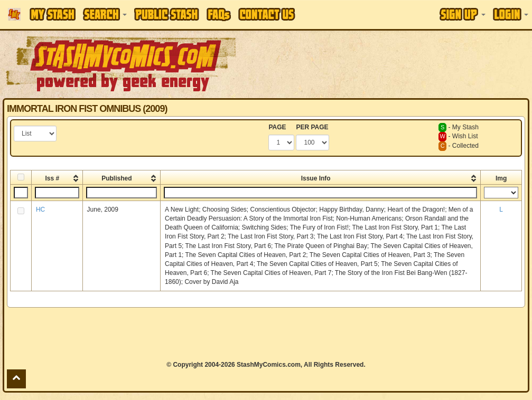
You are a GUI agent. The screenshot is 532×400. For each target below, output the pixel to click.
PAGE (277, 127)
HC (40, 209)
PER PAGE (312, 127)
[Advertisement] (266, 334)
